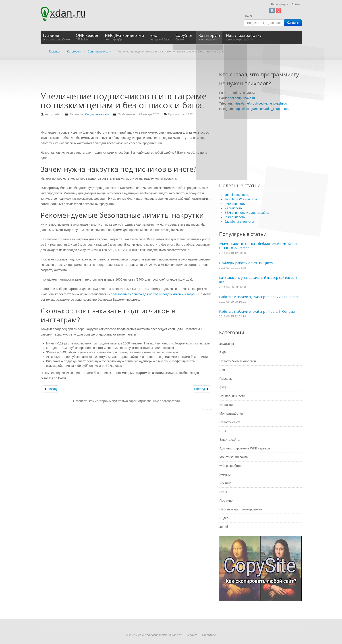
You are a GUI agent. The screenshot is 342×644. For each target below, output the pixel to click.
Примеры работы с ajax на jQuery (246, 263)
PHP (223, 352)
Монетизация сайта (234, 457)
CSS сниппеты (235, 217)
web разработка (231, 466)
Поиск (248, 16)
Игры (223, 492)
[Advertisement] (122, 78)
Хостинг (225, 483)
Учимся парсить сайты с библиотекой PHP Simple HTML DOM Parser (259, 246)
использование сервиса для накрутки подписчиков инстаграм (152, 294)
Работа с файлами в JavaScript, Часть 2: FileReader (259, 297)
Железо (225, 474)
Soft (222, 370)
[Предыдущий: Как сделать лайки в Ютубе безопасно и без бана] (50, 389)
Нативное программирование (241, 509)
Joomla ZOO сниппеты (241, 199)
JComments (207, 409)
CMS (223, 387)
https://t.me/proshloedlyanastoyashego (260, 103)
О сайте (192, 635)
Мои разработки (231, 413)
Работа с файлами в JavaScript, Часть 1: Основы (257, 311)
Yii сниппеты (234, 208)
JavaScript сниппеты (239, 222)
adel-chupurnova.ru (241, 98)
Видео (224, 518)
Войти (296, 4)
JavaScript (227, 344)
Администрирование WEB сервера (245, 448)
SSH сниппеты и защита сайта (247, 213)
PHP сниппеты (235, 204)
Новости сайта (230, 422)
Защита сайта (230, 440)
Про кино (226, 501)
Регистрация (280, 4)
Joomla (225, 527)
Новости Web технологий (238, 361)
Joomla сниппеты (237, 195)
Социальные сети (97, 114)
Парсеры (226, 379)
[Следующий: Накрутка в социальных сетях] (201, 389)
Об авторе (209, 635)
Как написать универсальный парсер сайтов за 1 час (258, 280)
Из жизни (226, 405)
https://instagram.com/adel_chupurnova (262, 109)
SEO (223, 431)
